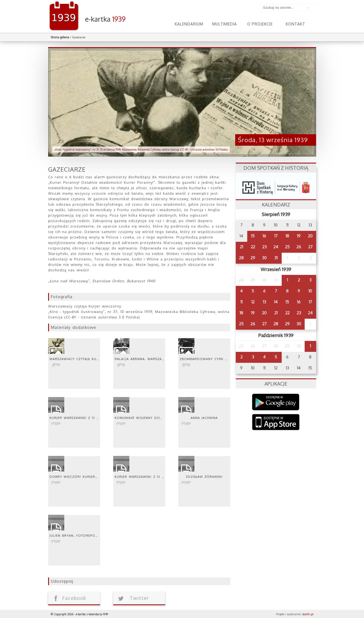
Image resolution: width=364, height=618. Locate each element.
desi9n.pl (308, 614)
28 (241, 258)
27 (310, 247)
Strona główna (60, 37)
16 (264, 236)
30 (264, 258)
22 (253, 247)
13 (264, 302)
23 (264, 247)
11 (241, 302)
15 (253, 236)
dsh (276, 186)
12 (253, 302)
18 (287, 236)
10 (310, 291)
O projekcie (260, 24)
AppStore (276, 423)
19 (299, 236)
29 (253, 258)
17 (276, 236)
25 (287, 247)
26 (299, 247)
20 (310, 236)
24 (276, 247)
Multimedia (225, 24)
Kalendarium (189, 24)
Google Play (276, 402)
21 (241, 247)
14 (276, 302)
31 (276, 258)
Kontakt (295, 24)
